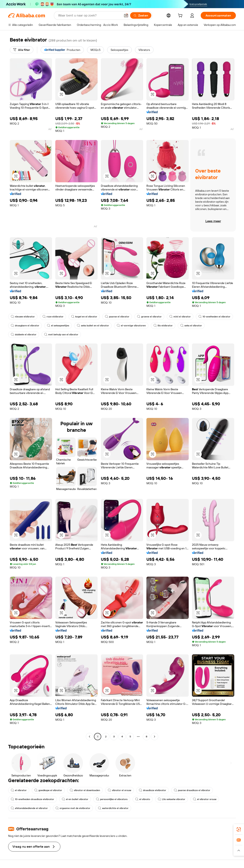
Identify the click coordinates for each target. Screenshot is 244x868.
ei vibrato (143, 799)
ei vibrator (19, 790)
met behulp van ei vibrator (61, 335)
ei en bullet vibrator (75, 799)
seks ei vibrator (191, 326)
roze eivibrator (53, 317)
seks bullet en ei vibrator (93, 326)
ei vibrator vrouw (205, 799)
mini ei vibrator (180, 317)
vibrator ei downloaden (85, 790)
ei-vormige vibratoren (131, 326)
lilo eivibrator (163, 326)
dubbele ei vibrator (24, 335)
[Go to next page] (155, 737)
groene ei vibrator (149, 317)
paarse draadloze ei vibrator (192, 790)
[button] (126, 15)
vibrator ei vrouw (119, 790)
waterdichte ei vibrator (113, 808)
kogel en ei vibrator (84, 317)
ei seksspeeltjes (58, 326)
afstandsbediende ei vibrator (29, 808)
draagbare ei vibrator (25, 326)
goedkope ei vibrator (48, 790)
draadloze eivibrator (152, 790)
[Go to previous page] (89, 737)
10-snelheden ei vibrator (214, 317)
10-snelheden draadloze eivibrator (32, 799)
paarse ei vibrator (117, 317)
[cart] (181, 16)
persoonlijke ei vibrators (112, 799)
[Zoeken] (141, 15)
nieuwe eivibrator (23, 317)
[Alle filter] (22, 50)
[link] (239, 829)
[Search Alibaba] (89, 15)
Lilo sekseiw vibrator (172, 799)
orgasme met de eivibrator (73, 808)
